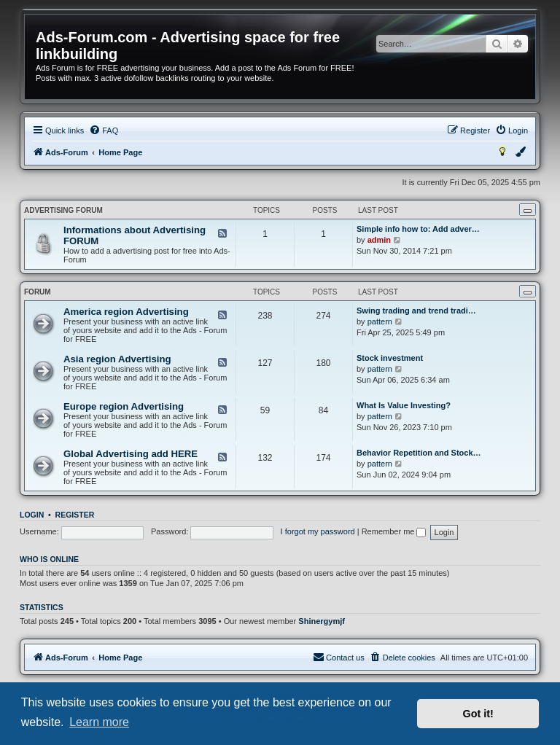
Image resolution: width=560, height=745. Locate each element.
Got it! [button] (478, 714)
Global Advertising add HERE (131, 454)
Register (75, 515)
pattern (380, 321)
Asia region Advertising (117, 359)
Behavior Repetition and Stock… (419, 453)
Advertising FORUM (63, 210)
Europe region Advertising (124, 406)
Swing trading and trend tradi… (416, 311)
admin (379, 240)
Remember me (394, 531)
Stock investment (390, 358)
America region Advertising (126, 312)
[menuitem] (104, 130)
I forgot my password (318, 531)
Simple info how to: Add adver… (418, 229)
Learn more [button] (99, 722)
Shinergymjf (322, 621)
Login (32, 515)
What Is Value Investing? (404, 405)
